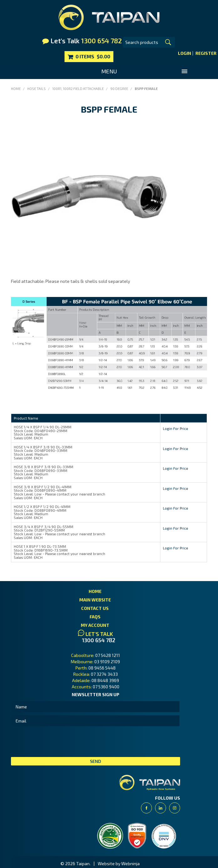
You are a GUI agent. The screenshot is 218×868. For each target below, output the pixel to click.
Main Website (95, 600)
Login (184, 53)
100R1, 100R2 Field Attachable (78, 89)
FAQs (95, 617)
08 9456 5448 (102, 668)
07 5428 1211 (108, 655)
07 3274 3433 (104, 674)
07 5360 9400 (106, 687)
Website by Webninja (119, 863)
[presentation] (59, 742)
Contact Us (95, 608)
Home (16, 89)
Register (206, 53)
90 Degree (119, 89)
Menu (109, 71)
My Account (95, 625)
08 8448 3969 (105, 680)
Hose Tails (36, 89)
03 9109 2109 (107, 662)
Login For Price (175, 428)
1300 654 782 (99, 640)
